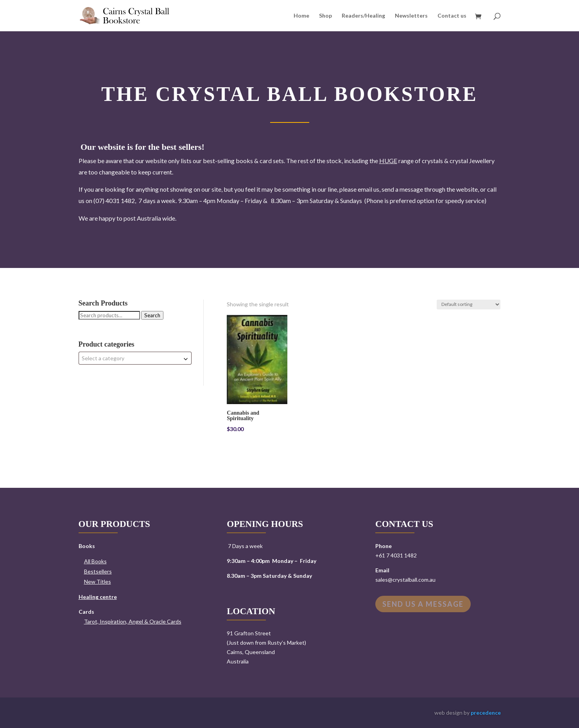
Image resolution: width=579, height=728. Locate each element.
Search (152, 315)
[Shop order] (469, 305)
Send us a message (423, 604)
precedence (486, 713)
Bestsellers (98, 571)
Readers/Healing (363, 16)
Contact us (452, 16)
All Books (95, 561)
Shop (325, 16)
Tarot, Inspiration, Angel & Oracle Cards (133, 621)
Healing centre (98, 597)
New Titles (98, 582)
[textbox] (135, 358)
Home (301, 16)
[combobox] (135, 358)
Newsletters (411, 16)
